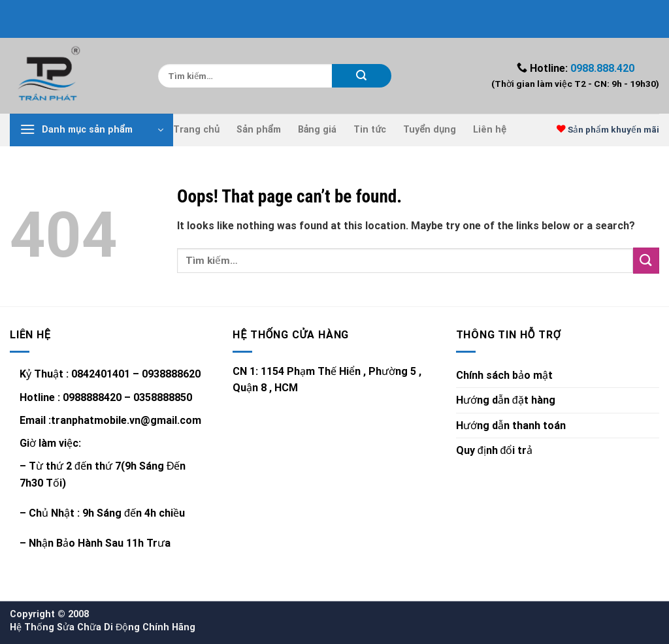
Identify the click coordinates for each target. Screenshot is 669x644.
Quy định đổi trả (495, 450)
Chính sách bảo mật (504, 375)
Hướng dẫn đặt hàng (506, 400)
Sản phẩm (259, 130)
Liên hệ (490, 130)
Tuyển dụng (430, 130)
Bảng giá (318, 130)
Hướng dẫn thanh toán (511, 426)
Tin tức (370, 130)
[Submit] (362, 76)
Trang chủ (196, 130)
